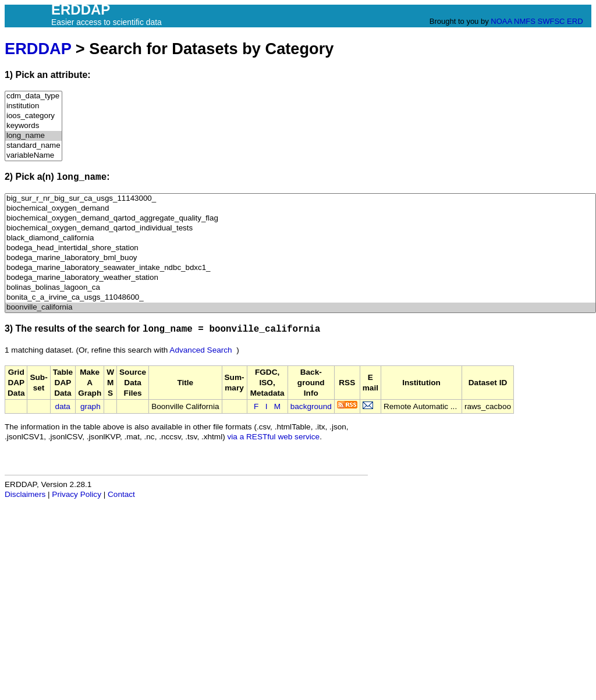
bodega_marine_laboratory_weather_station (300, 278)
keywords (33, 126)
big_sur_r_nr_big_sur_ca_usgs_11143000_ (300, 199)
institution (33, 106)
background (311, 406)
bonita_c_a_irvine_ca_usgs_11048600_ (300, 298)
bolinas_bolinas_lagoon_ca (300, 288)
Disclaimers (25, 494)
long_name (33, 136)
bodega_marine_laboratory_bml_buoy (300, 258)
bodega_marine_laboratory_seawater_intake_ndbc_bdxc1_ (300, 268)
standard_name (33, 146)
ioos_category (33, 116)
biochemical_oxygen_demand (300, 209)
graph (91, 406)
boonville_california (300, 308)
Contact (121, 494)
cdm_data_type (33, 96)
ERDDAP (38, 49)
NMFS (525, 21)
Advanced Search (201, 350)
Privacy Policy (77, 494)
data (62, 406)
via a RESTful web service (274, 437)
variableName (33, 156)
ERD (575, 21)
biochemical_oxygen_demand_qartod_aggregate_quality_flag (300, 218)
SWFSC (551, 21)
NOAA (501, 21)
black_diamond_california (300, 238)
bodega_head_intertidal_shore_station (300, 248)
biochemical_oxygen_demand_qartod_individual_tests (300, 228)
